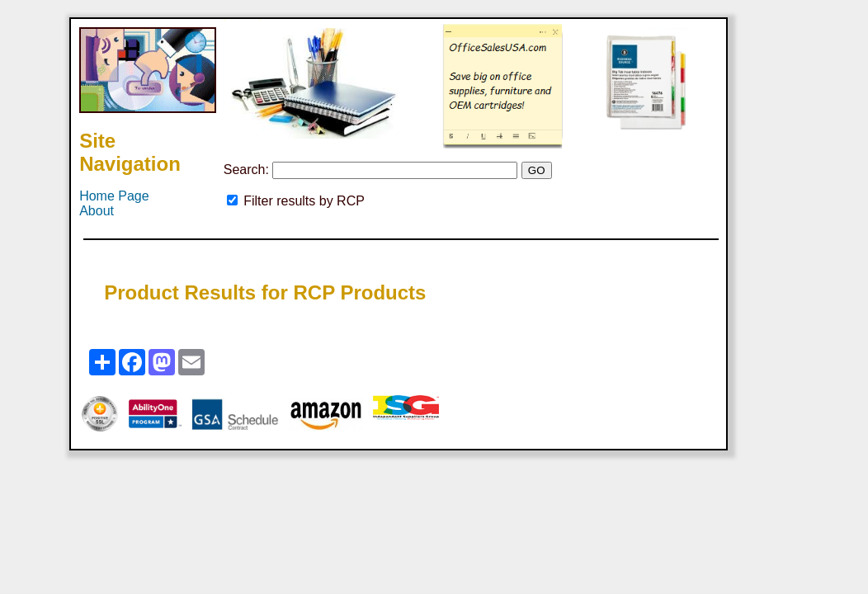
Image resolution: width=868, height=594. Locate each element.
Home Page (114, 196)
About (97, 211)
